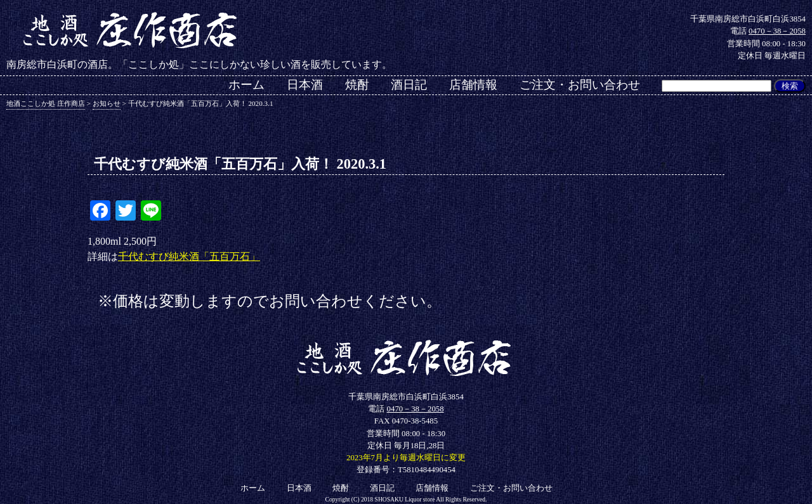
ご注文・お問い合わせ (580, 85)
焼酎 (357, 85)
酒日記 (409, 85)
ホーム (246, 85)
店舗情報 (473, 85)
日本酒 (305, 85)
